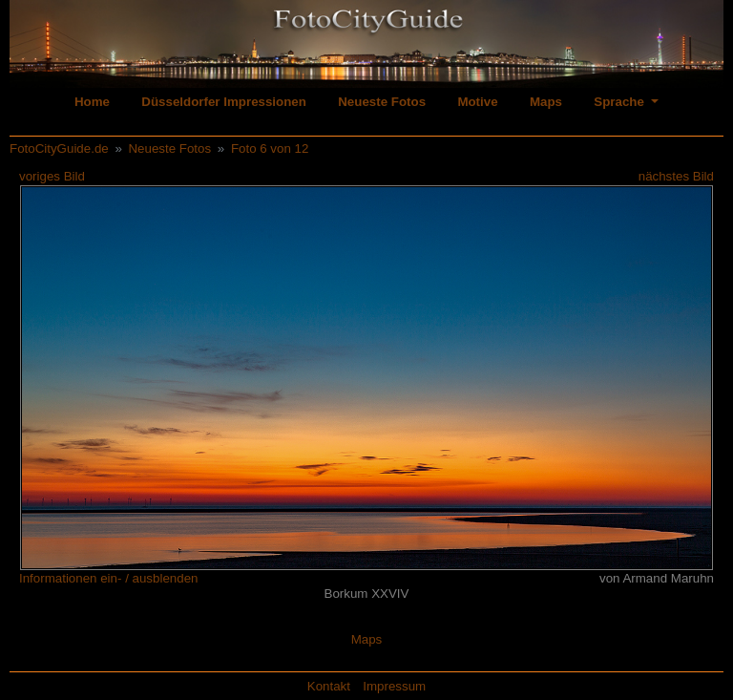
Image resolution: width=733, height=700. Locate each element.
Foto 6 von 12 (270, 148)
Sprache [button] (620, 102)
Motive (477, 102)
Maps (546, 102)
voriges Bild (52, 176)
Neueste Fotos (382, 102)
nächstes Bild (676, 176)
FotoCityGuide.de (59, 148)
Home (92, 102)
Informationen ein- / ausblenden (108, 578)
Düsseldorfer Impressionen (224, 102)
